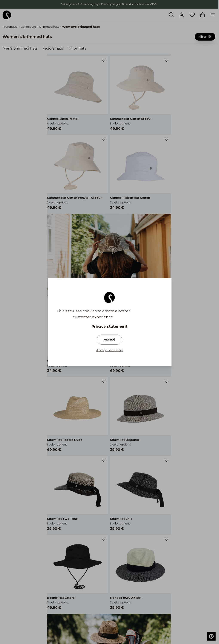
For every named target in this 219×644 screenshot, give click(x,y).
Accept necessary (109, 350)
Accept (109, 339)
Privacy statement (109, 326)
